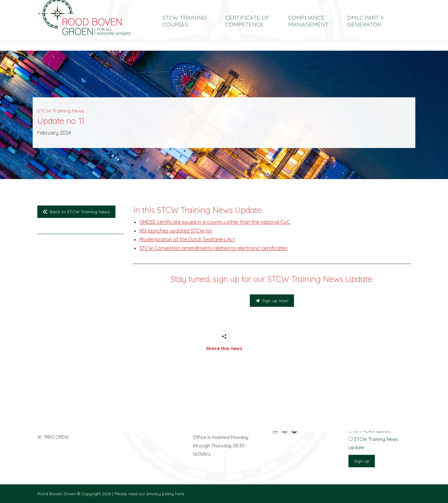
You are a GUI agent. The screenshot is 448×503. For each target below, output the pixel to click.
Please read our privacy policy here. (150, 494)
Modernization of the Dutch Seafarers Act (187, 239)
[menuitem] (363, 5)
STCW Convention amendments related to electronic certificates (213, 248)
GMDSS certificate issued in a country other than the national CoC (215, 222)
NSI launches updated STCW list (176, 231)
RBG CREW (56, 437)
